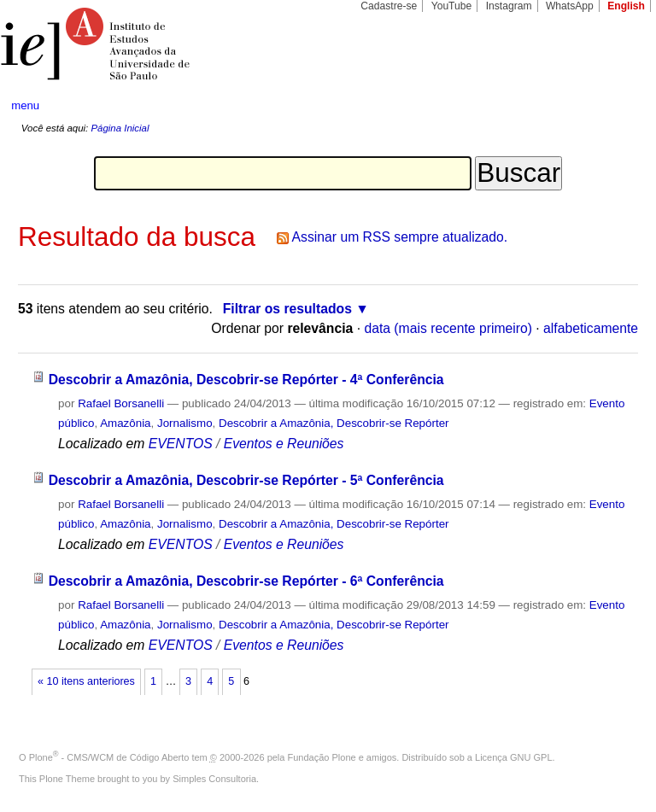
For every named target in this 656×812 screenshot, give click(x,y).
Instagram (509, 6)
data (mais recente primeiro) (448, 328)
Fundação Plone (322, 757)
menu (25, 105)
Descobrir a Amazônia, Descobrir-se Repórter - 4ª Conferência (246, 380)
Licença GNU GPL (513, 757)
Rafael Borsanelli (121, 403)
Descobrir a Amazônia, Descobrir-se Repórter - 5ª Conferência (246, 480)
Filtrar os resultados (287, 309)
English (626, 6)
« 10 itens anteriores (86, 681)
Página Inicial (120, 128)
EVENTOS (181, 444)
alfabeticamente (591, 328)
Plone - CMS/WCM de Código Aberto (109, 757)
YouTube (452, 6)
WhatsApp (570, 6)
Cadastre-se (389, 6)
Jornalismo (185, 423)
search (610, 106)
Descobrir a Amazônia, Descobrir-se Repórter (334, 423)
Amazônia (125, 423)
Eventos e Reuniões (284, 444)
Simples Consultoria (214, 779)
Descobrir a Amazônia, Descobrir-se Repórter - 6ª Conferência (246, 581)
